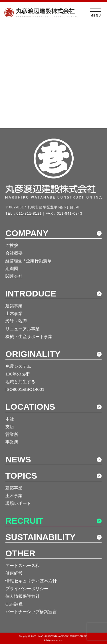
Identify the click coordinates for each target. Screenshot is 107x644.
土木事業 (14, 313)
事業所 (12, 442)
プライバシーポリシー (27, 589)
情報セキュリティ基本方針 (31, 581)
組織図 (12, 268)
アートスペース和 (23, 565)
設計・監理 (16, 321)
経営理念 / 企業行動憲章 (29, 261)
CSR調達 (14, 604)
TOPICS (21, 476)
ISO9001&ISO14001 (25, 389)
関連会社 (14, 276)
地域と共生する (20, 382)
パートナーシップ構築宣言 (31, 612)
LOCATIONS (30, 407)
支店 (10, 427)
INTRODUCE (31, 293)
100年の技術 (18, 374)
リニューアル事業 (23, 329)
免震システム (18, 366)
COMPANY (27, 233)
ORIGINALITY (33, 354)
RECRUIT (24, 521)
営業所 (12, 434)
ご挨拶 (12, 245)
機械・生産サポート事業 (29, 337)
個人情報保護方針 (23, 596)
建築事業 (14, 306)
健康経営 (14, 573)
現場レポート (18, 503)
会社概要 (14, 253)
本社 (10, 419)
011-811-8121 (29, 214)
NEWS (18, 459)
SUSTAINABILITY (41, 537)
